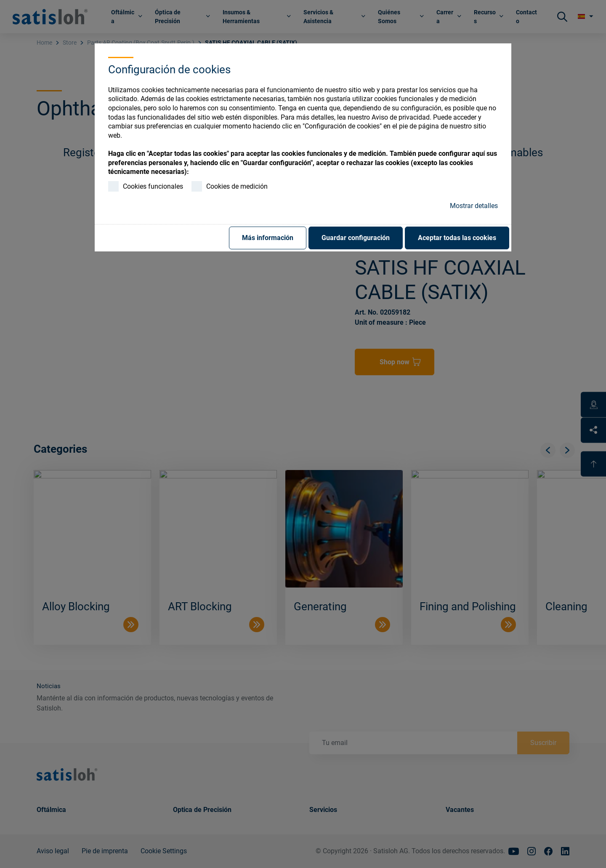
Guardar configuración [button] (356, 238)
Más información (268, 238)
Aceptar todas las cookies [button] (457, 238)
